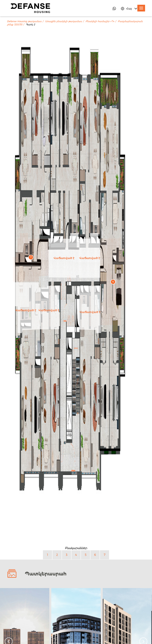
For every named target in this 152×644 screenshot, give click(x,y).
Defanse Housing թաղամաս (24, 21)
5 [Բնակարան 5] (86, 555)
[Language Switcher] (129, 9)
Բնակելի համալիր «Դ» (100, 21)
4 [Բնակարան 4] (76, 555)
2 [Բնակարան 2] (57, 555)
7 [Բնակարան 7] (105, 555)
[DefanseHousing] (30, 8)
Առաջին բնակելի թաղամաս (64, 21)
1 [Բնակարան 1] (47, 555)
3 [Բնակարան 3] (67, 555)
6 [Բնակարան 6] (95, 555)
